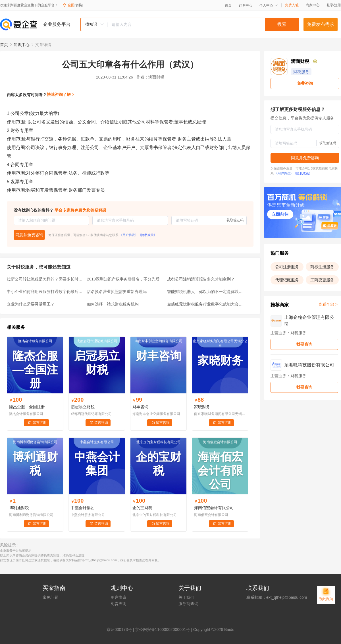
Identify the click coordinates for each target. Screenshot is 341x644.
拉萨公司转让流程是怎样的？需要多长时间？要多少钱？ (45, 279)
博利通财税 (19, 508)
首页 (228, 5)
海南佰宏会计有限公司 (214, 508)
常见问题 (51, 597)
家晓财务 (202, 407)
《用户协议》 (129, 235)
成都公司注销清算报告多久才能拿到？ (201, 279)
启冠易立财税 (83, 407)
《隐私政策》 (147, 235)
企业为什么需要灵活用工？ (31, 304)
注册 (338, 5)
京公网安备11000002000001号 (162, 629)
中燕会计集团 (83, 508)
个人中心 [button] (269, 5)
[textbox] (203, 24)
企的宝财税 (142, 508)
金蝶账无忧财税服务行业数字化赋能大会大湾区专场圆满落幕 (205, 304)
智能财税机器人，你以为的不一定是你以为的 (205, 292)
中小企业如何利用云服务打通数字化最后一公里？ (45, 292)
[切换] (79, 5)
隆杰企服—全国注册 (27, 407)
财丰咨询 (140, 407)
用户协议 (118, 597)
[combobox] (190, 24)
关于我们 (186, 597)
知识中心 (22, 45)
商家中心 (313, 5)
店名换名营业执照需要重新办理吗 (117, 292)
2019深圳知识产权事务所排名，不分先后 (123, 279)
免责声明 (118, 604)
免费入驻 (292, 5)
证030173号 (121, 629)
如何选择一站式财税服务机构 (113, 304)
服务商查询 (188, 604)
